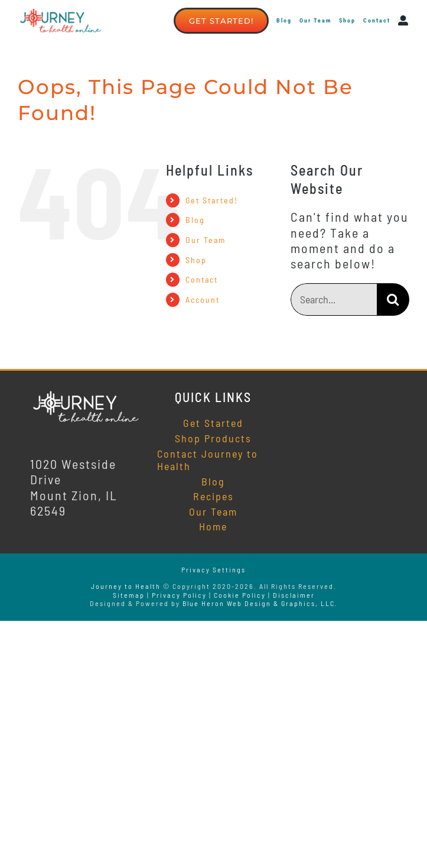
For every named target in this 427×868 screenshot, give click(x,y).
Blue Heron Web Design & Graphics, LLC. (260, 603)
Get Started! (212, 200)
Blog (195, 220)
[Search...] (334, 299)
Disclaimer (294, 595)
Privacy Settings (213, 569)
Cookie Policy (240, 595)
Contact (202, 279)
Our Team (206, 240)
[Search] (393, 299)
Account (203, 299)
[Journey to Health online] (61, 13)
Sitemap (129, 595)
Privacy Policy (179, 595)
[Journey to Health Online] (87, 395)
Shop (196, 260)
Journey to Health (126, 586)
